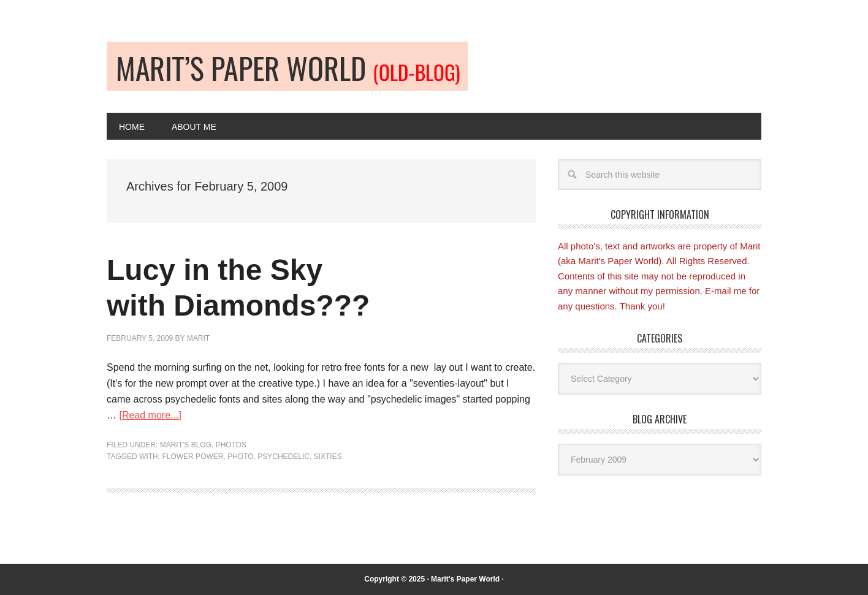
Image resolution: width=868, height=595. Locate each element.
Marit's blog (186, 445)
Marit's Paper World (465, 579)
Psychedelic (284, 457)
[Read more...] (150, 415)
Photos (231, 445)
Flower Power (192, 457)
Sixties (328, 457)
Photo (240, 457)
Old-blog (287, 66)
